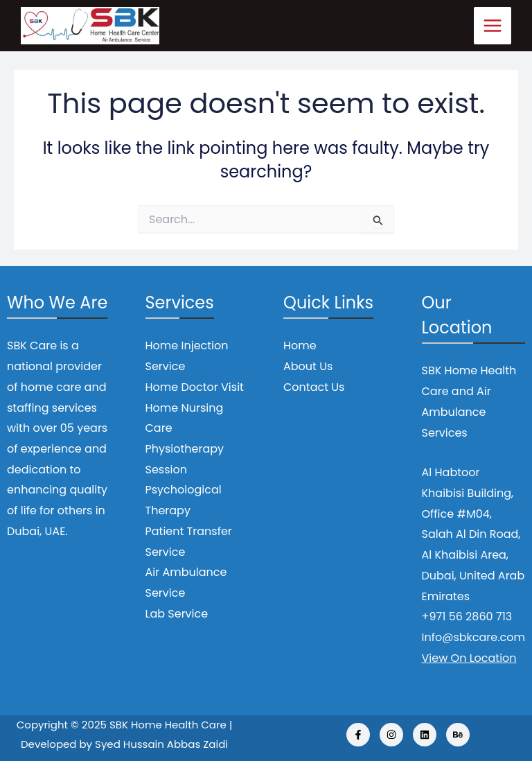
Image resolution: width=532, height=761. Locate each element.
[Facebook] (358, 735)
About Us (308, 366)
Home (300, 345)
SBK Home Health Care (168, 725)
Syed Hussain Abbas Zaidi (161, 744)
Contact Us (314, 387)
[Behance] (458, 735)
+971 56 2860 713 (467, 616)
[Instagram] (391, 735)
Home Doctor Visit (195, 387)
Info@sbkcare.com (474, 637)
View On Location (469, 658)
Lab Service (177, 614)
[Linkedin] (425, 735)
